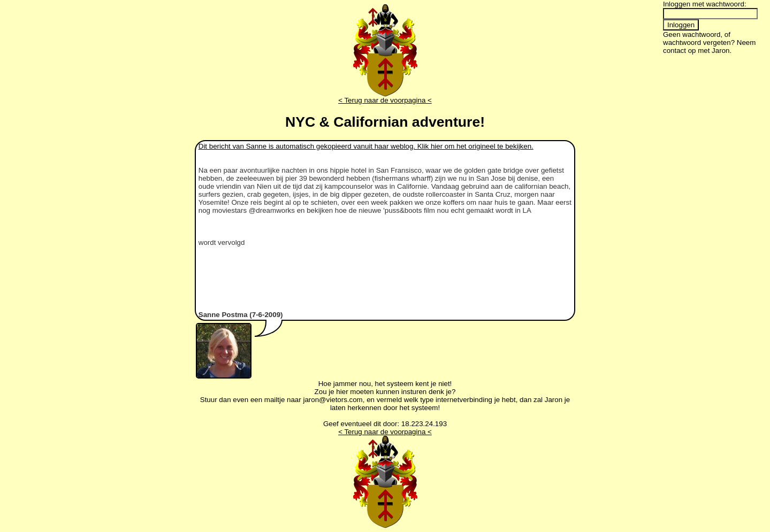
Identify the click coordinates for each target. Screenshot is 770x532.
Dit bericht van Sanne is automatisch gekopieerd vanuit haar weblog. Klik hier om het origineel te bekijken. (366, 146)
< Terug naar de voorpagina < (385, 100)
